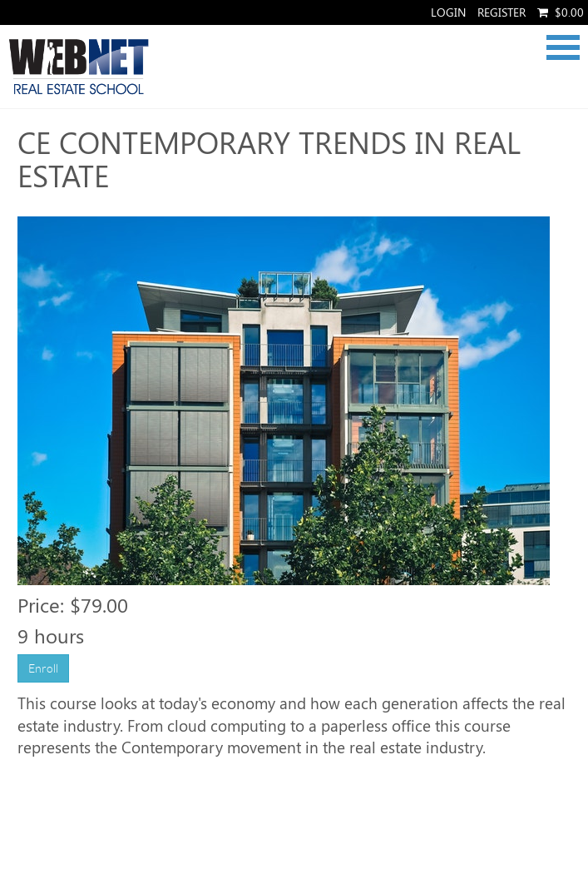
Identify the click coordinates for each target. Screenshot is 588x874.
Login (448, 12)
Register (502, 12)
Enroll (43, 668)
